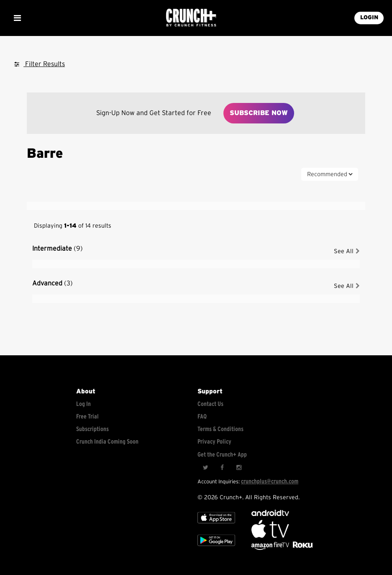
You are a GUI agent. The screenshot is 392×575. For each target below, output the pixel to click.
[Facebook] (222, 468)
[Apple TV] (216, 525)
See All (347, 251)
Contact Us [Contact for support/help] (210, 404)
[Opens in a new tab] (271, 548)
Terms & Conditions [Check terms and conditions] (220, 429)
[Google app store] (216, 548)
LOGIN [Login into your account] (369, 18)
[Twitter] (205, 468)
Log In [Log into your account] (83, 404)
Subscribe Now (259, 113)
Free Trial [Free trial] (87, 417)
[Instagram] (239, 468)
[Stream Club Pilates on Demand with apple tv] (302, 548)
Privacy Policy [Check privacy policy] (214, 442)
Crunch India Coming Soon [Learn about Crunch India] (107, 442)
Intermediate (58, 249)
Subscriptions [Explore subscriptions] (92, 429)
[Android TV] (270, 514)
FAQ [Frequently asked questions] (202, 417)
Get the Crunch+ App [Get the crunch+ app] (222, 455)
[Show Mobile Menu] (17, 18)
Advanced (53, 283)
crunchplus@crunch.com (270, 481)
